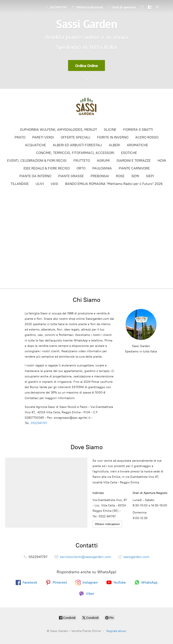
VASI (54, 184)
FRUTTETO (82, 161)
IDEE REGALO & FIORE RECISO (47, 168)
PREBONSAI (100, 176)
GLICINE (110, 130)
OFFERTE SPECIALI (75, 137)
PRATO (20, 137)
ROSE (120, 176)
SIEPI (150, 176)
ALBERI (114, 145)
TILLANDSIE (20, 184)
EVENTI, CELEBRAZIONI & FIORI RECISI (37, 161)
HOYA (162, 161)
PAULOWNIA (102, 168)
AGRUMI (103, 161)
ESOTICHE (129, 153)
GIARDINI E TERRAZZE (134, 161)
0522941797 (39, 423)
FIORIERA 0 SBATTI (138, 130)
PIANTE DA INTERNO (35, 176)
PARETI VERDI (43, 137)
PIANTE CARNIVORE (134, 168)
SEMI (135, 176)
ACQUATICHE (35, 145)
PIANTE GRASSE (71, 176)
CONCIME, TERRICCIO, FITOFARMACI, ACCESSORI (75, 153)
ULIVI (40, 184)
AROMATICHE (137, 145)
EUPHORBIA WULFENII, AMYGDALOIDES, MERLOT (59, 130)
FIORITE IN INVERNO (113, 137)
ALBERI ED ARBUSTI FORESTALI (77, 145)
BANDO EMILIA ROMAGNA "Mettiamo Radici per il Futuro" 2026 (114, 184)
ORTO (81, 168)
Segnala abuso (116, 631)
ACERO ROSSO (147, 137)
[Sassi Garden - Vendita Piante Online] (86, 108)
